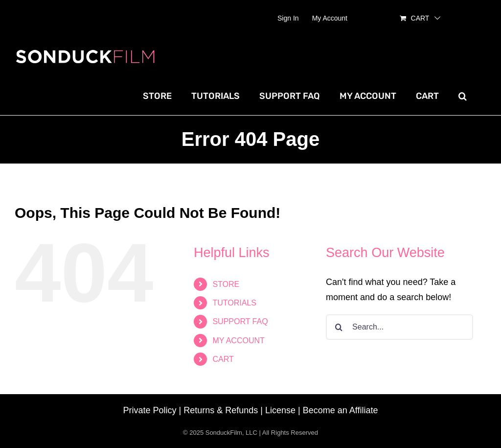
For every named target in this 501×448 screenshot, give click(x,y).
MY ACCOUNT (238, 341)
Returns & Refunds (221, 410)
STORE (226, 284)
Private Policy (150, 410)
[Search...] (399, 327)
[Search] (339, 327)
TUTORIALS (234, 303)
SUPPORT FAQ (240, 321)
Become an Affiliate (341, 410)
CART (223, 359)
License (280, 410)
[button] (463, 96)
